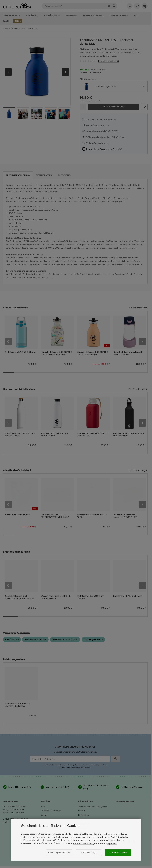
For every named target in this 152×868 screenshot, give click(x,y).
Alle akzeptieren (118, 853)
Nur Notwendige (89, 853)
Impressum (112, 843)
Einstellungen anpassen (59, 853)
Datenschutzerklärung (84, 843)
